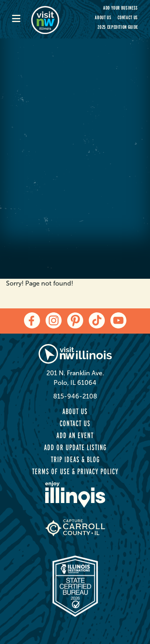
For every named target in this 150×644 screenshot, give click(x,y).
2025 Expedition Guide (118, 27)
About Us (103, 17)
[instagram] (54, 320)
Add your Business (121, 8)
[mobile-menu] (22, 19)
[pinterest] (75, 320)
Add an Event (75, 435)
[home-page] (50, 19)
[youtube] (118, 320)
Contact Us (128, 17)
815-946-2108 (75, 396)
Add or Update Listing (75, 447)
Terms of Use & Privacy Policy (75, 471)
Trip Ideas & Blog (75, 459)
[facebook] (32, 320)
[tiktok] (97, 320)
